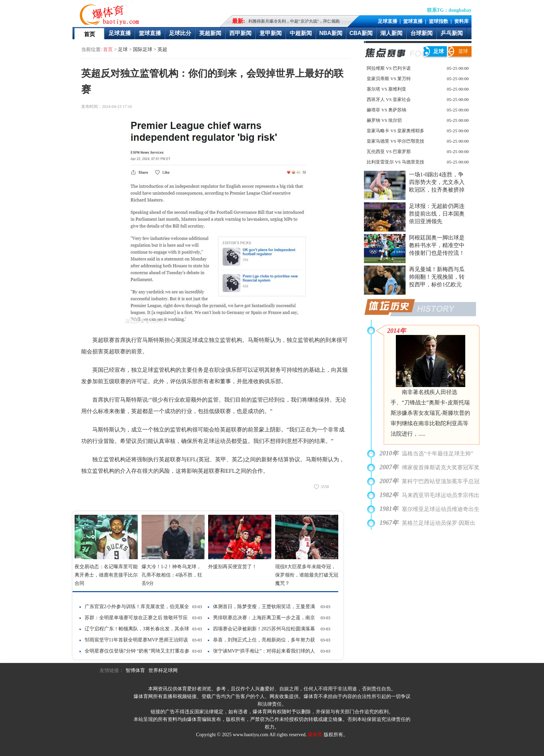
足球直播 (388, 21)
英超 (162, 49)
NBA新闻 (331, 33)
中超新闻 (301, 33)
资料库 (461, 21)
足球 (123, 49)
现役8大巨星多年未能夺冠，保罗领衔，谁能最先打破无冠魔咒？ (307, 575)
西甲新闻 (240, 33)
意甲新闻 (271, 33)
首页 (90, 34)
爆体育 (315, 735)
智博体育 (135, 670)
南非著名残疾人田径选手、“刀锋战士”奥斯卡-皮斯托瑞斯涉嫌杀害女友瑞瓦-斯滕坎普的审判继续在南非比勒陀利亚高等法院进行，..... (430, 413)
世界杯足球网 (163, 670)
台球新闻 (422, 33)
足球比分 (180, 33)
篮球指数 (439, 21)
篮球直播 (413, 21)
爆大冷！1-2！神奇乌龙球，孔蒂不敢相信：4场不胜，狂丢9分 (172, 575)
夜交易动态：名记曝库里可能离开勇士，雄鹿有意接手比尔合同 (106, 575)
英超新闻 (210, 33)
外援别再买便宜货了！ (232, 567)
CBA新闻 (361, 33)
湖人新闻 (391, 33)
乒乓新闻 (452, 33)
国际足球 (143, 49)
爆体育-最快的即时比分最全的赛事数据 (111, 12)
